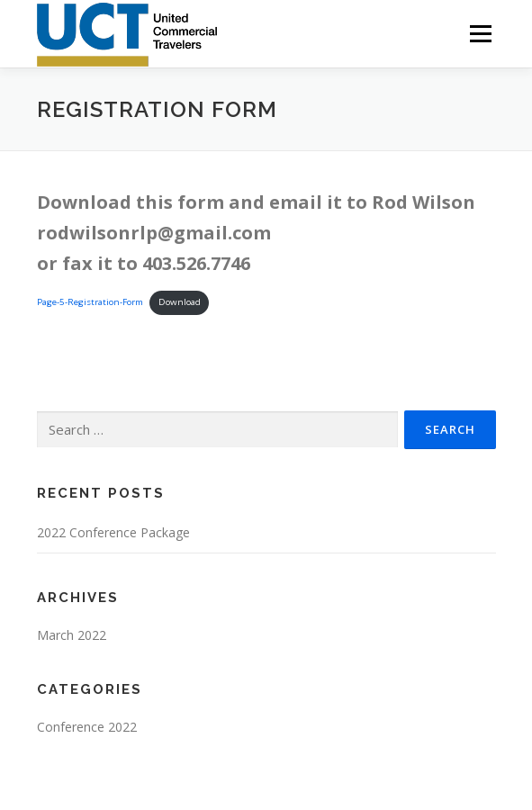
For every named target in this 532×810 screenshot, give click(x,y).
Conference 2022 (87, 727)
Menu (479, 34)
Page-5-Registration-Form (90, 302)
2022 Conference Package (113, 532)
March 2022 (72, 635)
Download (180, 302)
